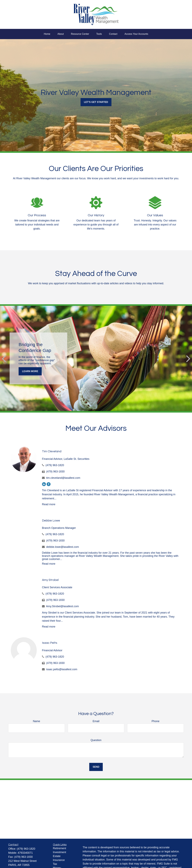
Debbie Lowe (51, 521)
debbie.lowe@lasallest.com (63, 547)
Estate (57, 856)
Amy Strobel (50, 580)
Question (96, 740)
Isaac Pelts (50, 643)
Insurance (59, 860)
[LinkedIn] (44, 484)
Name (36, 721)
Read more (49, 504)
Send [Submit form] (96, 767)
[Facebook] (49, 484)
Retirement (60, 848)
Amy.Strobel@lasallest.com (62, 606)
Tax (55, 864)
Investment (60, 852)
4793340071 (25, 853)
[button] (47, 34)
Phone (156, 721)
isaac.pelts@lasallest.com (62, 669)
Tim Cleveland (52, 451)
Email (96, 721)
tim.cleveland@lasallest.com (63, 478)
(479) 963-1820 (55, 465)
